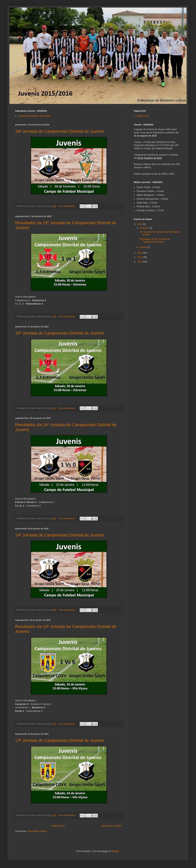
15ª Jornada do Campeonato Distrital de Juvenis (60, 333)
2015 (140, 253)
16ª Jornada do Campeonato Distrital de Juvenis (60, 131)
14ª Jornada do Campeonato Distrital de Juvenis (60, 535)
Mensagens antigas (112, 826)
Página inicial (58, 826)
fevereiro (145, 228)
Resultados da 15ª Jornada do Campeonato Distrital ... (155, 240)
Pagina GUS (143, 116)
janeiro (144, 247)
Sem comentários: (67, 206)
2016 (140, 224)
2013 (140, 262)
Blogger (115, 851)
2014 (140, 257)
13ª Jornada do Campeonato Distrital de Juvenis (60, 740)
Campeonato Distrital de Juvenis (34, 116)
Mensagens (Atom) (37, 831)
